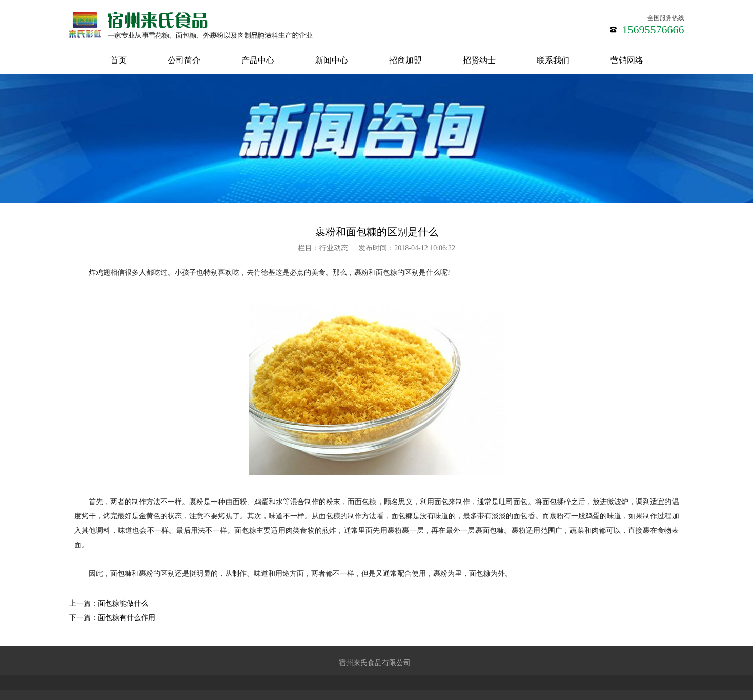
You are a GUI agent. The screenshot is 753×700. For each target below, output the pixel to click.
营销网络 (627, 60)
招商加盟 (405, 60)
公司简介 (184, 60)
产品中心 (258, 60)
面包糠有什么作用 (127, 618)
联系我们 (553, 60)
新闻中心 (332, 60)
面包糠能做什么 (123, 603)
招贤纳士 (479, 60)
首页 (118, 60)
